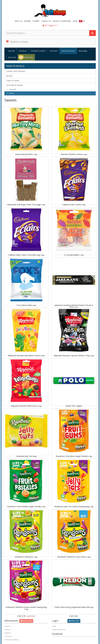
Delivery (27, 21)
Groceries (54, 51)
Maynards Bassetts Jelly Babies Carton (26, 356)
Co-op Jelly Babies (74, 255)
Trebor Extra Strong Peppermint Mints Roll (74, 607)
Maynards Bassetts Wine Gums (26, 406)
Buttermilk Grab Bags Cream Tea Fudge (26, 205)
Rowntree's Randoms (26, 557)
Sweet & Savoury (68, 51)
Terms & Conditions (12, 640)
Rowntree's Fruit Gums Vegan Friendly (74, 456)
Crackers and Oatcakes (16, 71)
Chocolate (12, 89)
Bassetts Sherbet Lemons (74, 154)
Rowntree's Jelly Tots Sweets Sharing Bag (74, 507)
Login (75, 21)
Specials (12, 51)
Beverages (83, 51)
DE (84, 21)
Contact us (46, 21)
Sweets (10, 93)
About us (19, 21)
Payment (36, 21)
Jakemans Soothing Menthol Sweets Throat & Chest (74, 306)
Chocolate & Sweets (15, 85)
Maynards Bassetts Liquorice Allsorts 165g (74, 356)
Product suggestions (62, 21)
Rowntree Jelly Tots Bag (26, 456)
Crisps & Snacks (13, 80)
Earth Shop (29, 57)
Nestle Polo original (74, 406)
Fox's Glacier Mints (26, 305)
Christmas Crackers (38, 51)
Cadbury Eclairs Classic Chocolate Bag (26, 255)
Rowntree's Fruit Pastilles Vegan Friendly (26, 507)
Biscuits (9, 76)
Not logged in (50, 25)
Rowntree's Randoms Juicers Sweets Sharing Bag (26, 608)
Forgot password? (59, 630)
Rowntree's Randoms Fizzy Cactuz (74, 557)
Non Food (12, 57)
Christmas (23, 51)
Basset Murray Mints (26, 154)
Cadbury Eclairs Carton (74, 205)
